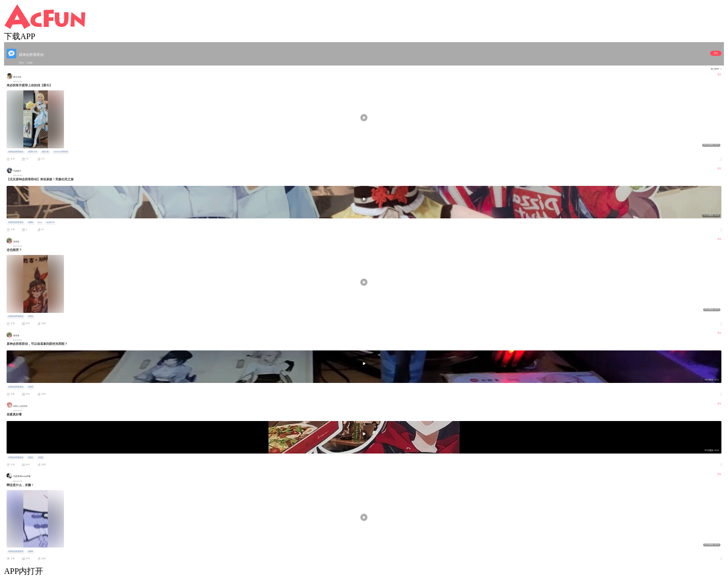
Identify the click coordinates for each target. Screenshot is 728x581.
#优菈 (30, 458)
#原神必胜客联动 (16, 152)
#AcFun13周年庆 (61, 152)
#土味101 (51, 222)
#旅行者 (45, 152)
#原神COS (32, 152)
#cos (40, 222)
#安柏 (41, 458)
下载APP (20, 36)
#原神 (30, 222)
